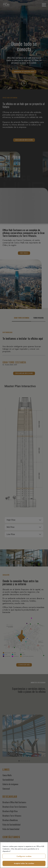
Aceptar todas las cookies (24, 863)
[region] (24, 855)
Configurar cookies (24, 856)
